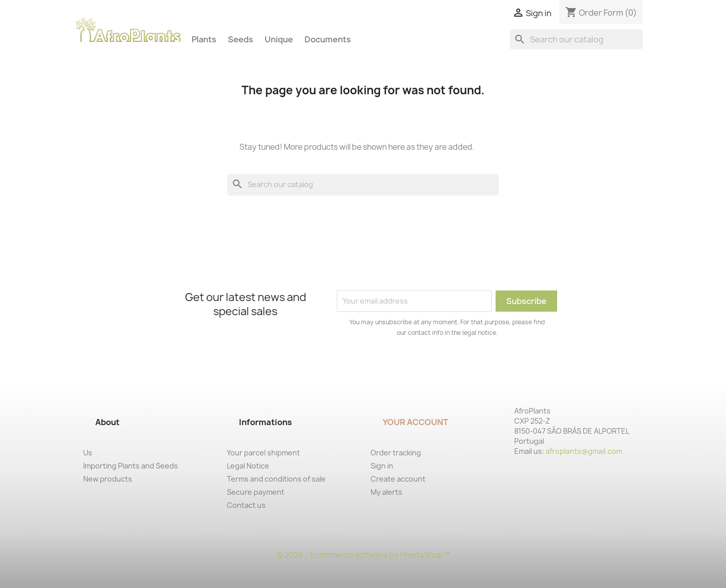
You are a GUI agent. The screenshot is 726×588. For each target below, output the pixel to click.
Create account (398, 479)
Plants (204, 39)
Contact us (246, 505)
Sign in (382, 466)
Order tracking (396, 453)
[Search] (576, 39)
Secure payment (256, 492)
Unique (279, 39)
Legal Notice (248, 466)
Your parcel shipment (263, 453)
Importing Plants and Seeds (131, 466)
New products (108, 479)
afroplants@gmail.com (584, 451)
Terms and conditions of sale (276, 479)
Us (88, 453)
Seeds (240, 39)
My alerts (386, 492)
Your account (415, 422)
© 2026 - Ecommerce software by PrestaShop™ (363, 555)
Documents (328, 39)
